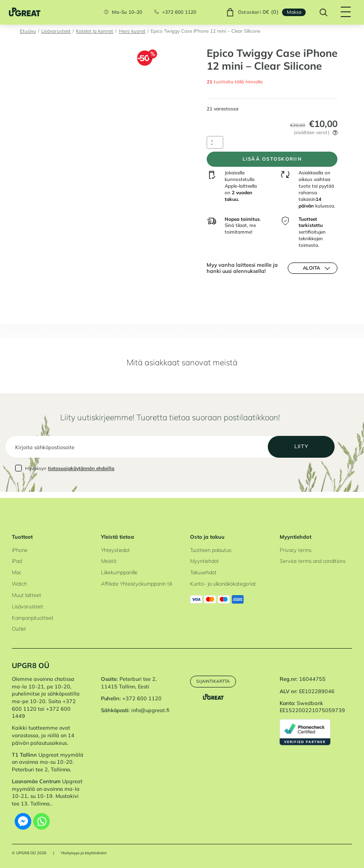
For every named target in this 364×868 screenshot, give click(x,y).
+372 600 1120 (176, 12)
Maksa (291, 12)
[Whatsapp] (41, 821)
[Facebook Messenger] (23, 821)
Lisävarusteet (56, 31)
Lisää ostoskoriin (272, 161)
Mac (17, 572)
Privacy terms (296, 550)
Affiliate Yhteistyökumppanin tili (136, 584)
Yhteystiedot (115, 550)
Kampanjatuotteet (33, 618)
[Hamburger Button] (343, 12)
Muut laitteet (27, 595)
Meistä (109, 561)
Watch (19, 584)
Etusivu (28, 31)
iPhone (20, 550)
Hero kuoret (132, 31)
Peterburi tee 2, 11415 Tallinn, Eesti (129, 683)
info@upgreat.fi (150, 711)
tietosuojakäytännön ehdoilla (81, 474)
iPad (17, 561)
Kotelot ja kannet (95, 31)
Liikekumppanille (119, 572)
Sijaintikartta (215, 681)
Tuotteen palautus (211, 550)
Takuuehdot (203, 572)
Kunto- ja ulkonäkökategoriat (223, 584)
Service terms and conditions (313, 561)
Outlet (19, 629)
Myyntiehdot (205, 561)
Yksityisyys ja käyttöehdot (84, 853)
